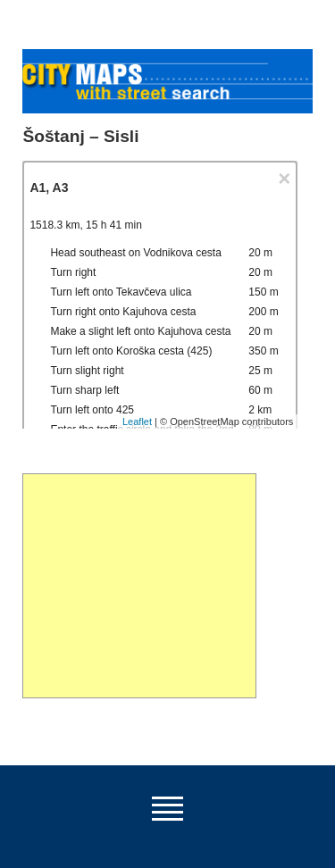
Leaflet (137, 421)
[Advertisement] (139, 586)
